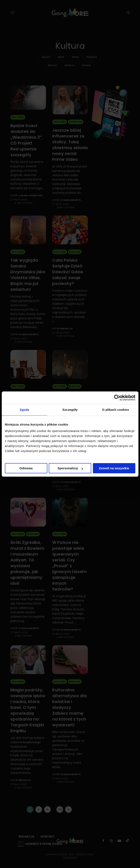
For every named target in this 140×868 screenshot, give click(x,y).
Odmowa (26, 468)
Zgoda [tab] (25, 410)
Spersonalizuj (70, 468)
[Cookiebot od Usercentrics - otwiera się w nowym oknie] (117, 398)
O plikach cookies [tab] (116, 410)
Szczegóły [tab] (70, 410)
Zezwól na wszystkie (114, 468)
